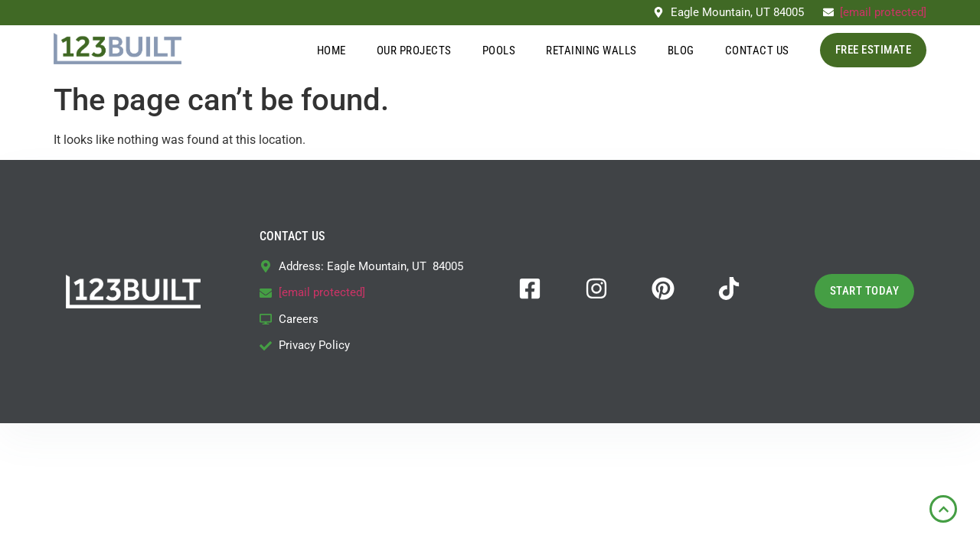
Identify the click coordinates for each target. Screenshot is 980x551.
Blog (681, 51)
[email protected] (883, 12)
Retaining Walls (591, 51)
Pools (499, 51)
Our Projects (414, 51)
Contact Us (757, 51)
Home (332, 51)
